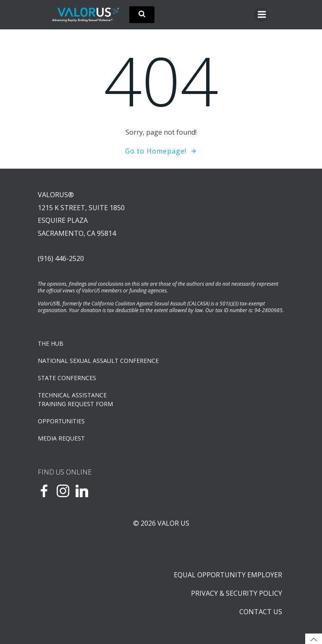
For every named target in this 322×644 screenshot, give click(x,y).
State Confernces (67, 378)
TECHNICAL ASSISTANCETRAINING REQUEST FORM (75, 399)
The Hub (51, 343)
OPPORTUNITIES (61, 421)
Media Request (61, 438)
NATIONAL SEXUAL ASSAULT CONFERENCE (98, 361)
